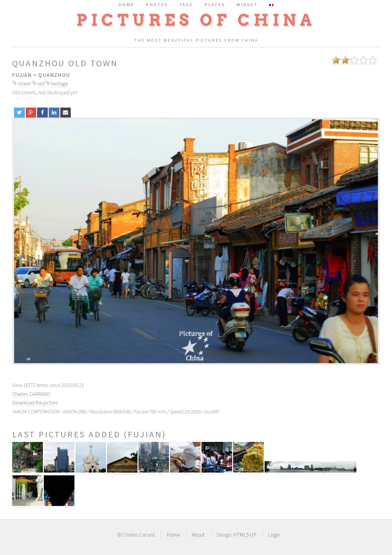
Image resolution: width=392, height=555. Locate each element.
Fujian (22, 75)
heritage (60, 84)
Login (274, 535)
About (198, 535)
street (24, 84)
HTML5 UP (245, 535)
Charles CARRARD (31, 394)
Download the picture (35, 403)
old (41, 84)
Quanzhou (54, 75)
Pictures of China (196, 20)
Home (173, 535)
